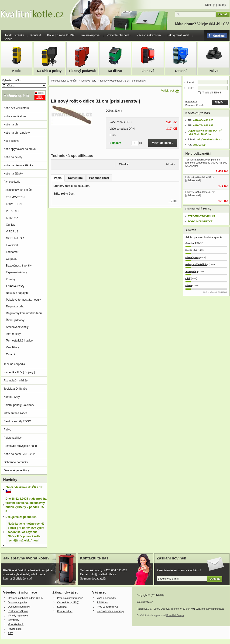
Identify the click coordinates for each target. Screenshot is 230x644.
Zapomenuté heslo (195, 105)
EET (10, 633)
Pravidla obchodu (118, 35)
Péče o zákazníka (149, 35)
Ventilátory (13, 347)
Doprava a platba (17, 602)
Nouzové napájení (17, 293)
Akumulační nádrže (16, 381)
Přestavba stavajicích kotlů (20, 446)
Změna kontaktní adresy (110, 611)
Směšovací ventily (17, 327)
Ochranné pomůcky (16, 462)
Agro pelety (192, 271)
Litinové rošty (89, 81)
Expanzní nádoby (17, 272)
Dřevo (189, 285)
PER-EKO (12, 211)
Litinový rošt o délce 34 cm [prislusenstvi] (200, 179)
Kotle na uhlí (12, 125)
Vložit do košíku (163, 143)
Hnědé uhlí (191, 250)
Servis (8, 39)
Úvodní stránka (14, 35)
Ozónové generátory (16, 470)
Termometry (13, 334)
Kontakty (62, 607)
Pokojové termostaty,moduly (24, 300)
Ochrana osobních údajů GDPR (26, 598)
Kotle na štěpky (13, 174)
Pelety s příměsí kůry (197, 264)
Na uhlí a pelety (49, 71)
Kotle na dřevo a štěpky (18, 165)
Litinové (148, 71)
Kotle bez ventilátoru (16, 108)
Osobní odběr (65, 611)
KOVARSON (14, 204)
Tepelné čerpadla (14, 364)
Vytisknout (168, 91)
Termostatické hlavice (19, 341)
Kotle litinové (12, 141)
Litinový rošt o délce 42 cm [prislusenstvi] (200, 194)
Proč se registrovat (107, 607)
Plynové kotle (12, 182)
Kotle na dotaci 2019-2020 (20, 454)
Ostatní (181, 71)
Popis (58, 178)
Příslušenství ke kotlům (64, 81)
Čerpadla (12, 259)
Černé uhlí (191, 243)
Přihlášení (103, 602)
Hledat (223, 14)
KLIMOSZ (12, 218)
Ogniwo (11, 225)
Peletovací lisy (13, 438)
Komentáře (75, 178)
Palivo (213, 71)
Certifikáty (14, 620)
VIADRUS (12, 231)
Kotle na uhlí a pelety (17, 133)
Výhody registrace (18, 616)
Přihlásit (220, 103)
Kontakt (36, 35)
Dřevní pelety (193, 257)
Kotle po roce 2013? (61, 35)
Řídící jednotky (15, 320)
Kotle (17, 71)
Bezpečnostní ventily (19, 266)
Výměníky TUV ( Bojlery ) (19, 372)
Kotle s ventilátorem (16, 116)
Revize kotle (15, 629)
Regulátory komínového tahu (24, 313)
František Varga (175, 615)
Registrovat (191, 101)
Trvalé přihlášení (212, 93)
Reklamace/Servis (18, 611)
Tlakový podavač (82, 71)
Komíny (11, 279)
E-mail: (191, 82)
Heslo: (191, 88)
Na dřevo (115, 71)
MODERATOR (15, 238)
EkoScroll (12, 245)
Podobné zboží (99, 178)
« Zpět (172, 201)
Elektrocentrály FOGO (17, 421)
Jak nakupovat (91, 35)
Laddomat (12, 252)
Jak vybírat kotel (178, 35)
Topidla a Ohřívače (15, 389)
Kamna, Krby (12, 397)
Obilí (188, 278)
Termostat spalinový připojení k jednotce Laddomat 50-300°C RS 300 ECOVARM (206, 163)
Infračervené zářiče (16, 413)
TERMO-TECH (15, 197)
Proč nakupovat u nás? (70, 598)
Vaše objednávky (106, 598)
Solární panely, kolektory (19, 405)
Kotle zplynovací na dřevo (20, 149)
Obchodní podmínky (19, 607)
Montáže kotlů (16, 624)
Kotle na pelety (13, 157)
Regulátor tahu (15, 306)
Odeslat (215, 579)
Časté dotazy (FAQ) (68, 602)
